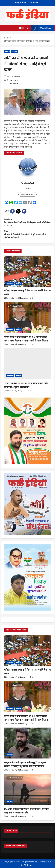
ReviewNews (46, 862)
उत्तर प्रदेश (10, 283)
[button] (4, 28)
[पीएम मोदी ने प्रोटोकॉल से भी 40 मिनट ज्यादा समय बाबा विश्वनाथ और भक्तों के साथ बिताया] (27, 318)
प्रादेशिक (15, 51)
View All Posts (27, 194)
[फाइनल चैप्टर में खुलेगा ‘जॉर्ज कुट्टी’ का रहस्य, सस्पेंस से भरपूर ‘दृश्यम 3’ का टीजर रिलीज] (27, 743)
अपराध (7, 51)
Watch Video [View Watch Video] (41, 28)
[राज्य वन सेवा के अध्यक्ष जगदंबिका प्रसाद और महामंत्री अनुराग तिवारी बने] (27, 364)
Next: (27, 234)
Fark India (10, 298)
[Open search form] (27, 28)
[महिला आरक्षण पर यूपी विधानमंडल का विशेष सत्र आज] (27, 271)
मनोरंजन (10, 755)
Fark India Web (14, 76)
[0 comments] (11, 84)
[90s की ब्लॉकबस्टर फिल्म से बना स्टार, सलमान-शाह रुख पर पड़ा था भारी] (27, 789)
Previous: (27, 223)
